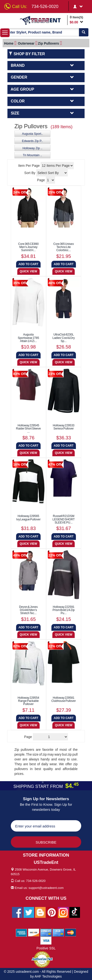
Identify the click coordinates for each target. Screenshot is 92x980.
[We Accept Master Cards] (71, 932)
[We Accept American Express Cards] (21, 932)
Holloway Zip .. (33, 148)
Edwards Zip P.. (32, 141)
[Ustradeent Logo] (43, 20)
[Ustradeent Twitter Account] (29, 912)
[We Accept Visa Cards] (46, 940)
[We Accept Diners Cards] (46, 932)
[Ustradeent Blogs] (40, 912)
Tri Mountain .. (32, 155)
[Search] (84, 32)
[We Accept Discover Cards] (34, 932)
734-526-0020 (45, 7)
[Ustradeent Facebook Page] (17, 912)
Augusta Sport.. (33, 134)
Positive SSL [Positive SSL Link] (46, 948)
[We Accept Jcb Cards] (58, 932)
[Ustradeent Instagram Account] (63, 912)
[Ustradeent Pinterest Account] (52, 912)
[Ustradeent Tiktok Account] (75, 912)
